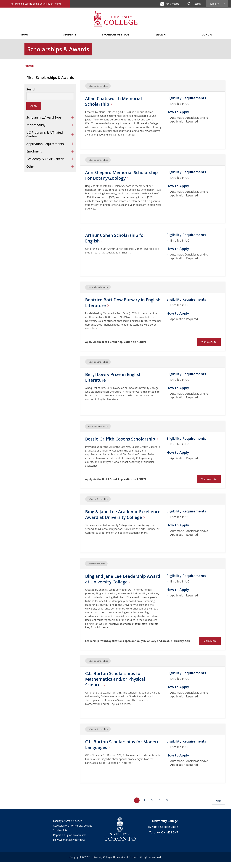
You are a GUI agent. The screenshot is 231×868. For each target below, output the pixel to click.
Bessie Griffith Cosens (108, 442)
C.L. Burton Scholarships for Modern (123, 750)
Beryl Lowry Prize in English (114, 377)
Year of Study (36, 125)
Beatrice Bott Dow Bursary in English (115, 303)
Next (219, 806)
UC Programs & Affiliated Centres (45, 134)
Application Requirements (45, 144)
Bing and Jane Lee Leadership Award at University (123, 585)
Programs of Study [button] (116, 35)
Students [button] (70, 35)
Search (31, 89)
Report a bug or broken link (69, 841)
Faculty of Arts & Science (68, 827)
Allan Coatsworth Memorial (114, 101)
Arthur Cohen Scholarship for (116, 238)
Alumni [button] (161, 35)
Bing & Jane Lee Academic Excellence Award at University (117, 523)
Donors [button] (207, 35)
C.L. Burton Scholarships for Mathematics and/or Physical (116, 685)
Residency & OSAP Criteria (45, 159)
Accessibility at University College (73, 831)
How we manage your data (69, 845)
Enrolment (34, 151)
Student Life (60, 836)
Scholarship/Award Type (44, 117)
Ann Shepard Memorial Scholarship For (122, 175)
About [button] (24, 35)
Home (29, 66)
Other (31, 166)
